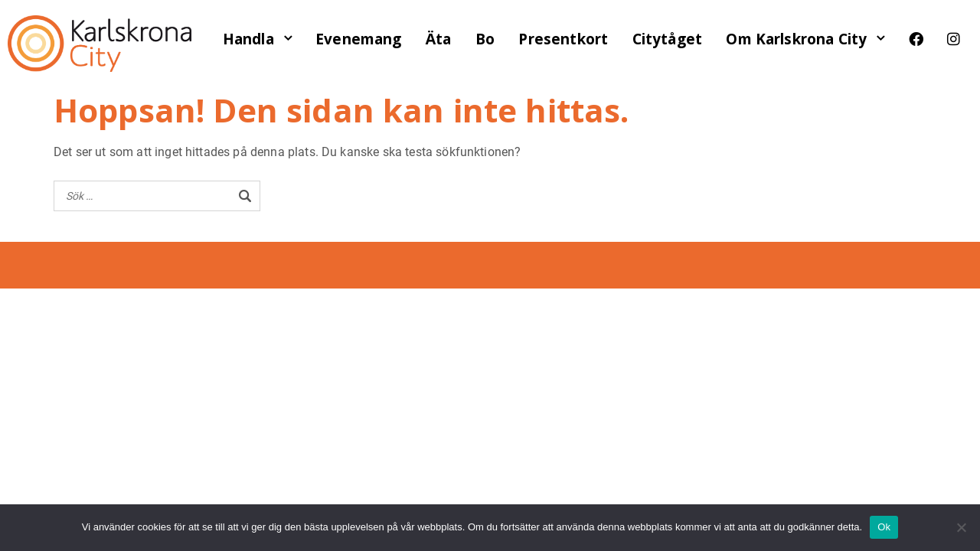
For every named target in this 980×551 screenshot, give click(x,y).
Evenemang (358, 39)
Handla (248, 39)
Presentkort (563, 39)
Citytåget (667, 39)
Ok (884, 527)
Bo (485, 39)
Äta (438, 39)
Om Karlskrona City (796, 39)
